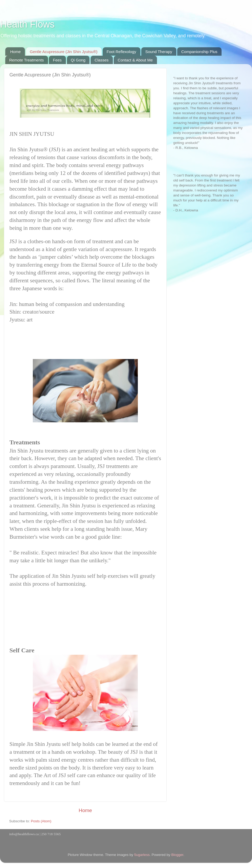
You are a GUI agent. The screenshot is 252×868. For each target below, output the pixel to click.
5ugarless (142, 855)
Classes (101, 60)
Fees (57, 60)
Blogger (177, 855)
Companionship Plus (199, 52)
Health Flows (27, 24)
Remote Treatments (27, 60)
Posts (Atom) (41, 821)
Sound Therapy (159, 52)
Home (15, 52)
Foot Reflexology (121, 52)
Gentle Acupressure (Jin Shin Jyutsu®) (64, 52)
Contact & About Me (135, 60)
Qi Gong (78, 60)
